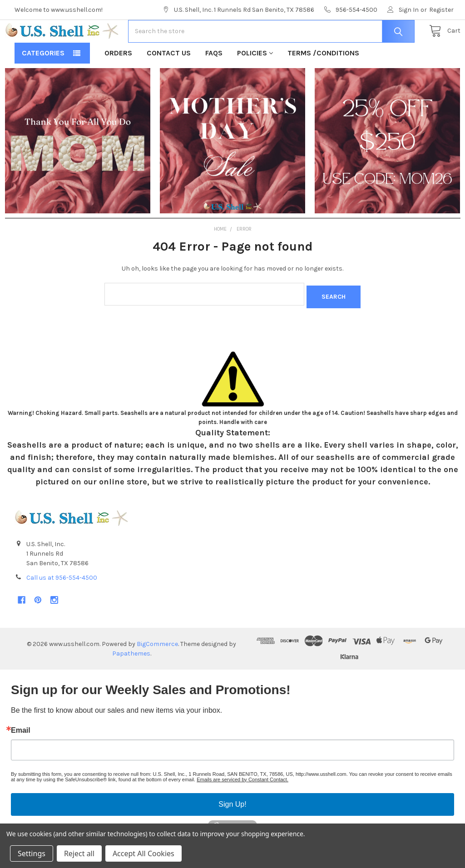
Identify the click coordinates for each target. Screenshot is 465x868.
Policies (255, 82)
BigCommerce (157, 670)
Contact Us (169, 82)
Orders (118, 82)
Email (21, 756)
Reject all (79, 853)
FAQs (214, 82)
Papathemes (131, 679)
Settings (32, 853)
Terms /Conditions (323, 82)
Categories (43, 82)
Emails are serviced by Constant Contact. (242, 805)
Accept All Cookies (143, 853)
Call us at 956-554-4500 (62, 604)
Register (441, 10)
